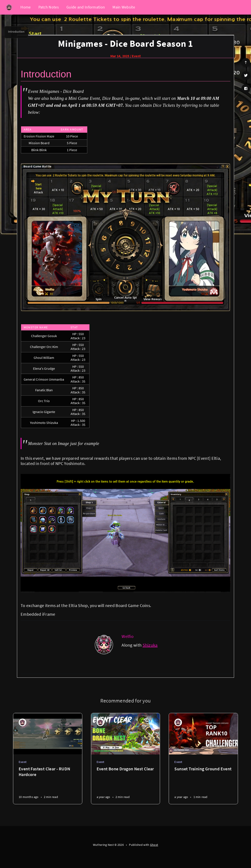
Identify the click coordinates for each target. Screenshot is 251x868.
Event (136, 56)
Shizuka (150, 645)
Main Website (124, 7)
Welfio (128, 636)
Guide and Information (86, 7)
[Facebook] (246, 89)
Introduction (16, 32)
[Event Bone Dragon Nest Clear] (126, 785)
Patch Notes (49, 7)
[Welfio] (104, 644)
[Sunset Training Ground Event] (203, 785)
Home (26, 7)
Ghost (154, 845)
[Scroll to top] (246, 62)
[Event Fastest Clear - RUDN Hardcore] (48, 785)
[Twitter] (246, 75)
